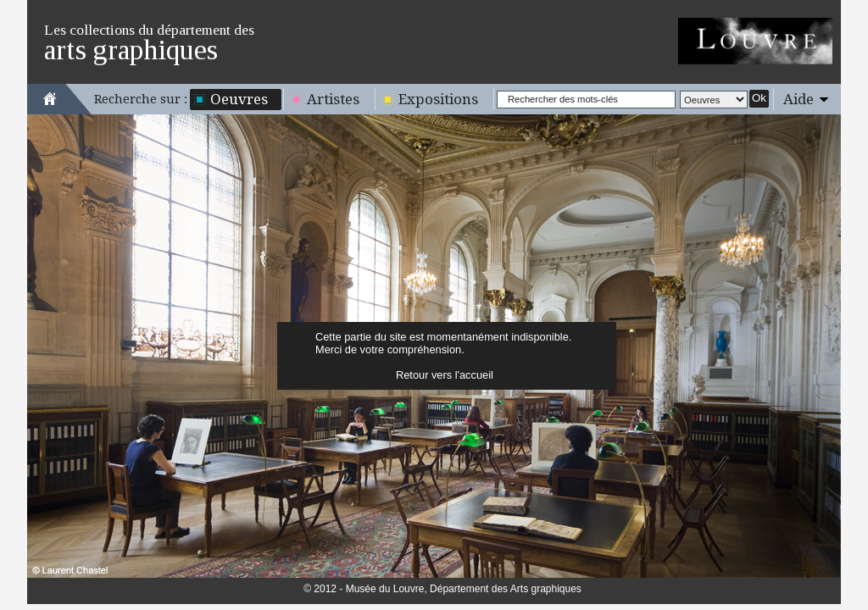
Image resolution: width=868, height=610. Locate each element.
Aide (798, 99)
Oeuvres (239, 99)
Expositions (438, 99)
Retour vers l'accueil (445, 375)
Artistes (333, 99)
